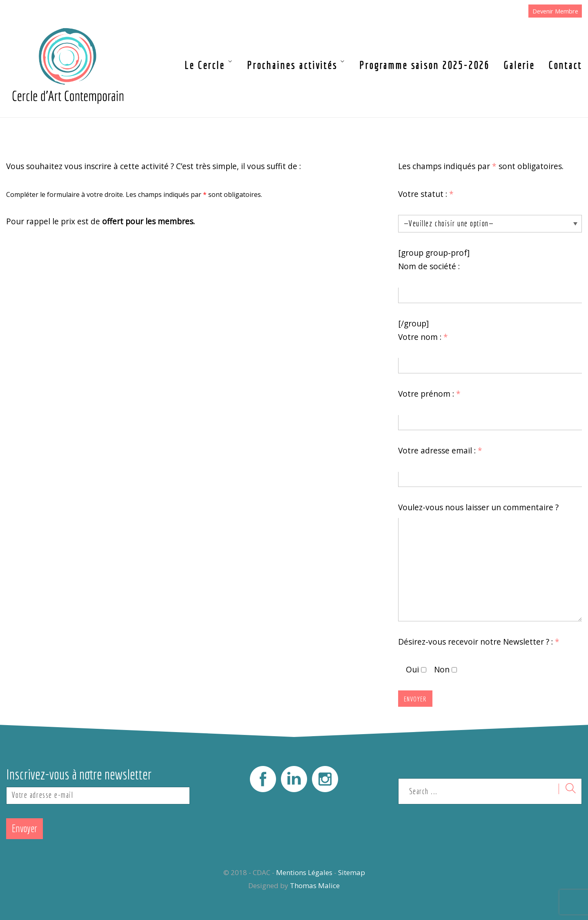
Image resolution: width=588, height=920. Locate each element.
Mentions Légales (304, 872)
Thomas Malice (315, 885)
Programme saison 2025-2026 (424, 65)
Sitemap (352, 872)
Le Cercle (205, 65)
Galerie (519, 65)
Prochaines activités (292, 65)
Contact (565, 65)
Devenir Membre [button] (555, 11)
